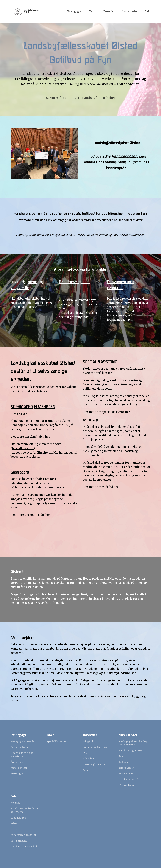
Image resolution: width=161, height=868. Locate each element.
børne (33, 282)
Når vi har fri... (91, 759)
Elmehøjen (19, 414)
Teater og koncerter (94, 764)
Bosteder (109, 11)
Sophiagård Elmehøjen (96, 747)
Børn (92, 11)
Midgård (88, 741)
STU (85, 753)
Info (148, 11)
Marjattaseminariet (70, 669)
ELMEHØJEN (45, 407)
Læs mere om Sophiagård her (30, 515)
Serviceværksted (129, 779)
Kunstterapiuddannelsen (120, 673)
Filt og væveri (127, 768)
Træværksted (127, 785)
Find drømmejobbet (74, 282)
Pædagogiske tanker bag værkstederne (133, 743)
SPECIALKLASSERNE (100, 362)
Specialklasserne (56, 741)
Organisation (18, 818)
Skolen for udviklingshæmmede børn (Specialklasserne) (36, 446)
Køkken (123, 762)
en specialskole (21, 303)
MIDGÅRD (91, 420)
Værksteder (130, 11)
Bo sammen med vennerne (121, 285)
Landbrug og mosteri (131, 751)
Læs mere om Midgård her (101, 487)
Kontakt (15, 803)
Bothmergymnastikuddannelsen (32, 673)
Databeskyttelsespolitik (24, 847)
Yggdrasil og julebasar (23, 835)
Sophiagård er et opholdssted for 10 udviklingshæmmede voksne (34, 481)
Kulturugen (17, 774)
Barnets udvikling (21, 747)
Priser (14, 823)
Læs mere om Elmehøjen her (30, 437)
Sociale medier (19, 841)
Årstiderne (17, 762)
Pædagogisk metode (22, 741)
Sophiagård (20, 472)
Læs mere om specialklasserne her (106, 412)
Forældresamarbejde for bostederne (24, 810)
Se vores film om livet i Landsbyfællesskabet (81, 98)
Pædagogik (74, 11)
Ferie (86, 770)
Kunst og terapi (19, 768)
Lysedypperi (126, 774)
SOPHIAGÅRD (22, 407)
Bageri (123, 756)
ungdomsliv (20, 288)
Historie (15, 829)
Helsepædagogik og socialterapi (22, 755)
